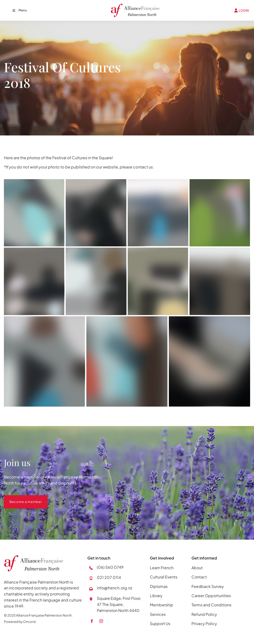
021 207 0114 (109, 577)
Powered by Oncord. (20, 622)
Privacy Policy (204, 623)
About (197, 568)
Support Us (160, 623)
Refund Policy (204, 614)
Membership (162, 605)
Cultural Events (164, 577)
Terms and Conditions (211, 605)
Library (156, 596)
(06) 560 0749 (110, 567)
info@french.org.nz (114, 588)
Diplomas (159, 586)
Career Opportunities (211, 596)
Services (158, 614)
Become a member (20, 498)
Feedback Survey (208, 586)
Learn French (162, 568)
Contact (199, 577)
